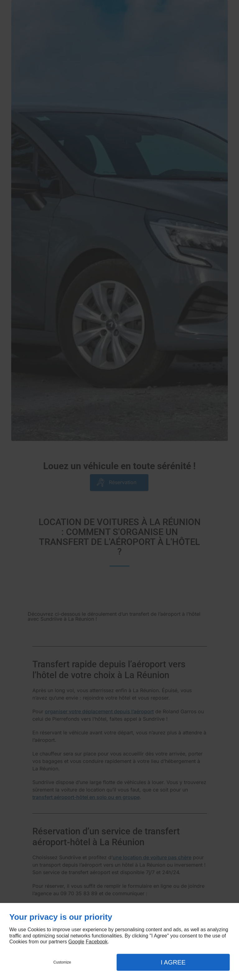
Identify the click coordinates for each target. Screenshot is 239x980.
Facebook (96, 942)
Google (76, 942)
